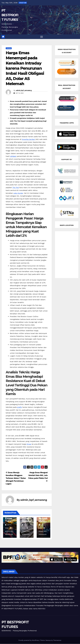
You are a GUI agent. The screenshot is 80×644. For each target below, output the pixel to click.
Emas (29, 444)
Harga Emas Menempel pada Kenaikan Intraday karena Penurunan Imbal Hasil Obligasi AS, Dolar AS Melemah (25, 68)
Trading (9, 48)
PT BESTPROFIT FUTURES (10, 15)
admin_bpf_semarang (24, 90)
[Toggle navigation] (42, 37)
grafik (20, 407)
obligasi (13, 156)
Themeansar (57, 640)
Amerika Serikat (28, 139)
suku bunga (18, 193)
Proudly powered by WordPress (29, 640)
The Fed (16, 188)
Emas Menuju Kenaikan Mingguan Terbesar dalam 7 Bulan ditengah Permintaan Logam (16, 478)
